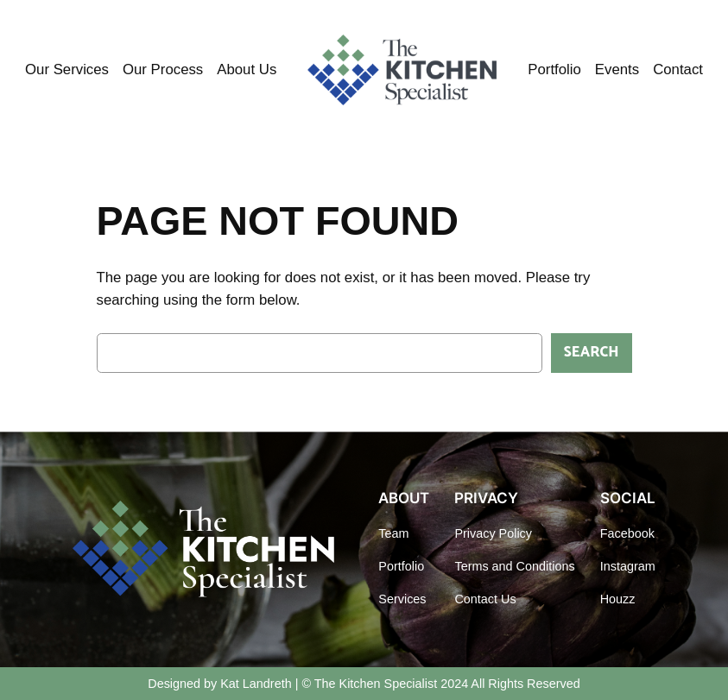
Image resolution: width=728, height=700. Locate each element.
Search (592, 353)
